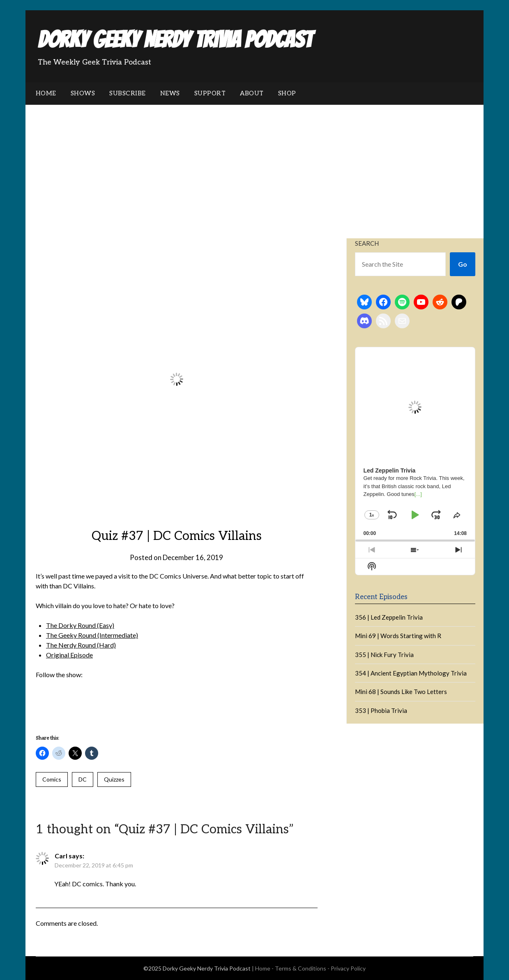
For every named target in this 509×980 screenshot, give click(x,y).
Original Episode (69, 655)
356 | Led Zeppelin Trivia (389, 617)
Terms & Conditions (301, 968)
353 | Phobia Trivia (381, 710)
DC (83, 779)
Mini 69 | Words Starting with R (398, 636)
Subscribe (128, 93)
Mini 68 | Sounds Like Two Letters (401, 692)
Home (46, 93)
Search (367, 243)
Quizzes (114, 779)
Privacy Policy (348, 968)
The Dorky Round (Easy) (80, 625)
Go (463, 264)
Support (210, 93)
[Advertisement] (254, 166)
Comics (52, 779)
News (170, 93)
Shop (287, 93)
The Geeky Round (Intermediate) (92, 635)
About (252, 93)
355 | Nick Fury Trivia (384, 655)
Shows (83, 93)
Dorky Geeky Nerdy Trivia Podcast (175, 40)
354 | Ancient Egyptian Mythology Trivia (411, 673)
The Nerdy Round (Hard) (81, 645)
